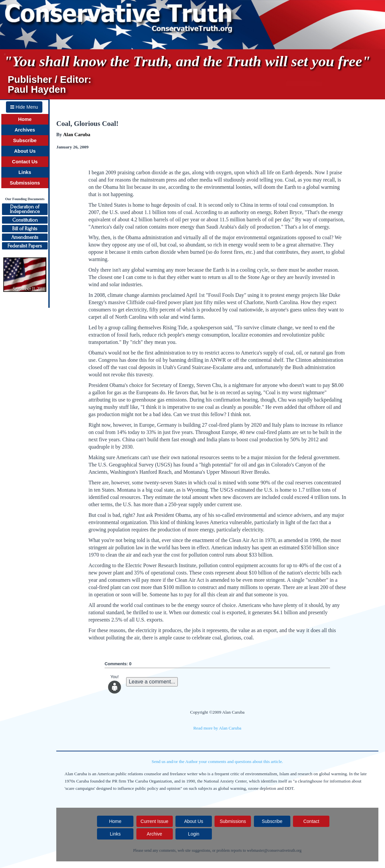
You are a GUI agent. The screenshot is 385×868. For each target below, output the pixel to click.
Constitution (25, 220)
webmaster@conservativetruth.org (274, 850)
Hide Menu (24, 107)
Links (25, 172)
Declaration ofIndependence (25, 209)
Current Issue (155, 821)
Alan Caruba (77, 135)
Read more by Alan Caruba (217, 728)
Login (194, 834)
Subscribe (25, 140)
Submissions (25, 183)
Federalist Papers (25, 246)
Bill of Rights (25, 229)
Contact (311, 821)
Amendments (25, 237)
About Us (25, 151)
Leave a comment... (152, 682)
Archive (154, 834)
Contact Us (25, 162)
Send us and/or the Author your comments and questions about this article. (217, 761)
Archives (25, 130)
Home (25, 119)
